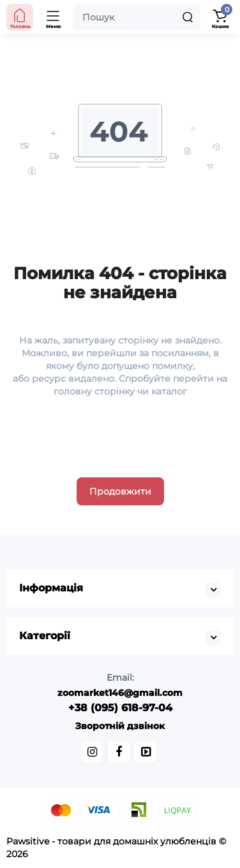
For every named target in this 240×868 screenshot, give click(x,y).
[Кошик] (220, 17)
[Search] (188, 17)
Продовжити (120, 491)
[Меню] (54, 17)
